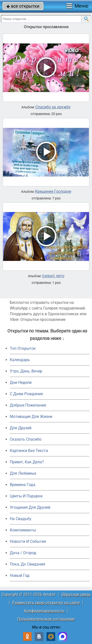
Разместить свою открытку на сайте (46, 603)
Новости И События (28, 541)
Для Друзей (21, 428)
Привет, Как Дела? (27, 462)
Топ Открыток (23, 348)
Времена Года (23, 485)
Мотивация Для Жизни (31, 417)
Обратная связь (76, 595)
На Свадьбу (21, 519)
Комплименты (23, 530)
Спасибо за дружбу (53, 107)
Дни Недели (21, 382)
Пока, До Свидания (27, 564)
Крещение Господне (53, 192)
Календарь (20, 360)
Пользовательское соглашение (46, 619)
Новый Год (20, 576)
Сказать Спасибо (26, 439)
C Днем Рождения (26, 394)
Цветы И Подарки (26, 496)
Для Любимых (23, 473)
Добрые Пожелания (28, 405)
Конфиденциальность (44, 611)
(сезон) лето (53, 276)
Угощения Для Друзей (30, 507)
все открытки (23, 6)
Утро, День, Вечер (26, 371)
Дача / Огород (23, 553)
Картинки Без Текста (29, 451)
